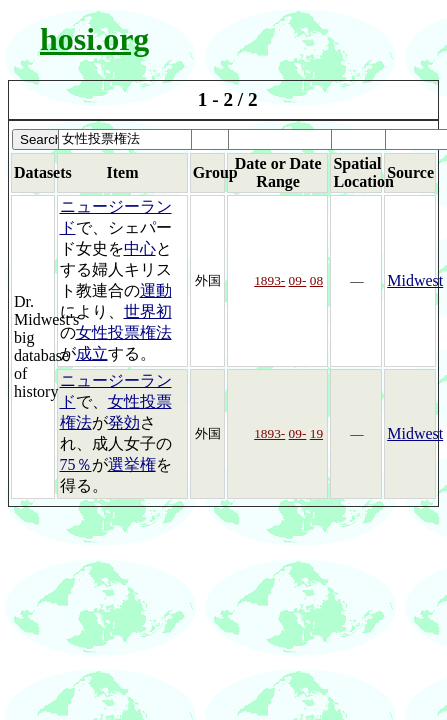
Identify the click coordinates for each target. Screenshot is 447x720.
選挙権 (132, 464)
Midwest (415, 280)
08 (316, 280)
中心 (140, 248)
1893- (269, 280)
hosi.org (94, 39)
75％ (76, 464)
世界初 (148, 311)
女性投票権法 (124, 332)
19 (316, 433)
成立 (92, 353)
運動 (156, 290)
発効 (124, 422)
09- (298, 280)
